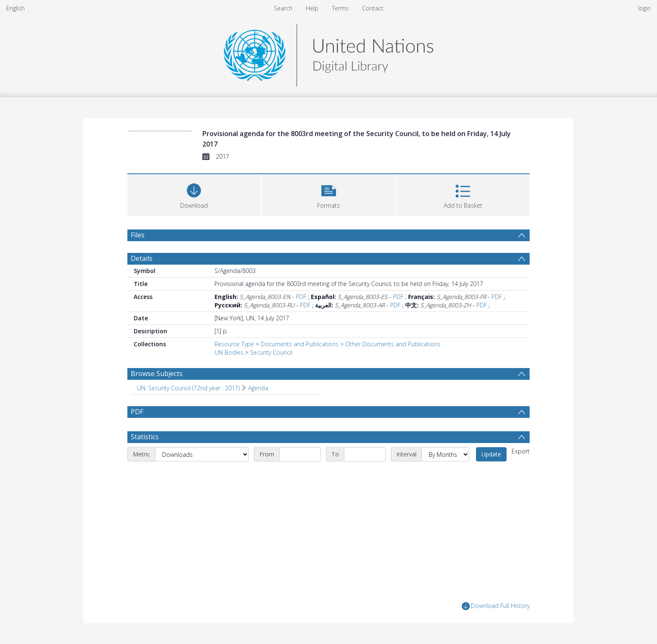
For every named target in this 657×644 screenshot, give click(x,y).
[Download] (194, 194)
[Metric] (202, 454)
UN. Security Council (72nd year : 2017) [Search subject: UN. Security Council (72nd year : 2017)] (188, 388)
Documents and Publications (300, 344)
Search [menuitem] (283, 8)
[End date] (365, 454)
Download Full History (496, 606)
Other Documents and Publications (393, 344)
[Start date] (300, 454)
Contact (373, 8)
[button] (329, 194)
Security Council (271, 352)
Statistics (145, 437)
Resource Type (234, 344)
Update (491, 454)
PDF (301, 297)
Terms (340, 8)
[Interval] (445, 454)
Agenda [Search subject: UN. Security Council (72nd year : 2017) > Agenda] (258, 388)
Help (312, 8)
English (16, 8)
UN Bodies (229, 352)
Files (138, 235)
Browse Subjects (157, 374)
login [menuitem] (644, 8)
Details (142, 258)
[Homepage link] (328, 53)
